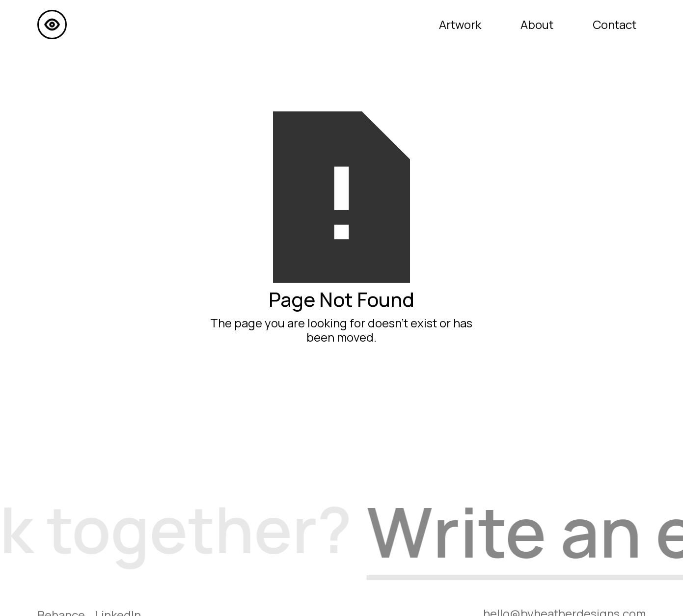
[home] (52, 25)
